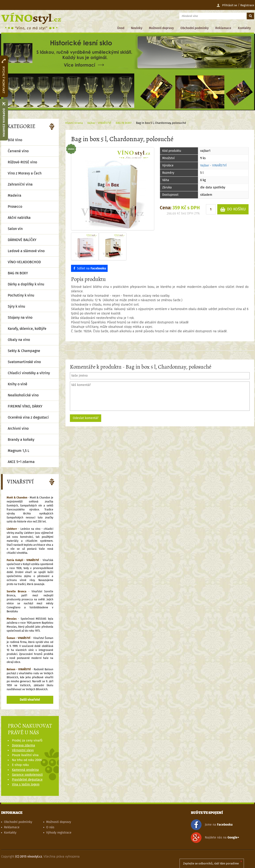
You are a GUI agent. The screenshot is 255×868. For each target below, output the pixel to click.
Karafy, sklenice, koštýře (27, 329)
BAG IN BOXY (124, 123)
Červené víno (18, 151)
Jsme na (212, 825)
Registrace (247, 5)
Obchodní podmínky (195, 28)
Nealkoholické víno (23, 395)
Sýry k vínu (16, 306)
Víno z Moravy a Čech (25, 173)
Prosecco (15, 207)
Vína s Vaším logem (26, 784)
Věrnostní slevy (23, 750)
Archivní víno (18, 428)
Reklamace (223, 28)
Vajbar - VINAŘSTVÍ (213, 165)
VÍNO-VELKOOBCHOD (24, 262)
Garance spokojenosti (27, 775)
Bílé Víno (15, 140)
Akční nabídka (19, 218)
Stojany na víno (20, 317)
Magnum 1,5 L (19, 451)
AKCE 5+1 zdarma (21, 462)
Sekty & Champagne (24, 351)
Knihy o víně (18, 384)
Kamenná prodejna (25, 770)
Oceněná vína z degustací (28, 417)
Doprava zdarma (24, 745)
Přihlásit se (227, 5)
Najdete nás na (215, 838)
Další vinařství (30, 700)
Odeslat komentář (86, 418)
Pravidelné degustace (27, 780)
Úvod (121, 28)
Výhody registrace (59, 833)
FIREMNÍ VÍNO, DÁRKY (25, 406)
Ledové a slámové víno (26, 251)
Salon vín (15, 229)
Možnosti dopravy (161, 28)
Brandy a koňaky (21, 440)
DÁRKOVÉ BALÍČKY (22, 240)
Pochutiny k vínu (21, 295)
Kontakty (244, 28)
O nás (50, 827)
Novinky (137, 28)
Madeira (15, 195)
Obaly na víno (19, 340)
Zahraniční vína (20, 184)
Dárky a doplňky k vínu (26, 284)
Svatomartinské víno (24, 362)
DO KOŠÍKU (233, 209)
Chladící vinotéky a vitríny (29, 373)
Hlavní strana (74, 123)
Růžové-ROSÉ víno (22, 162)
